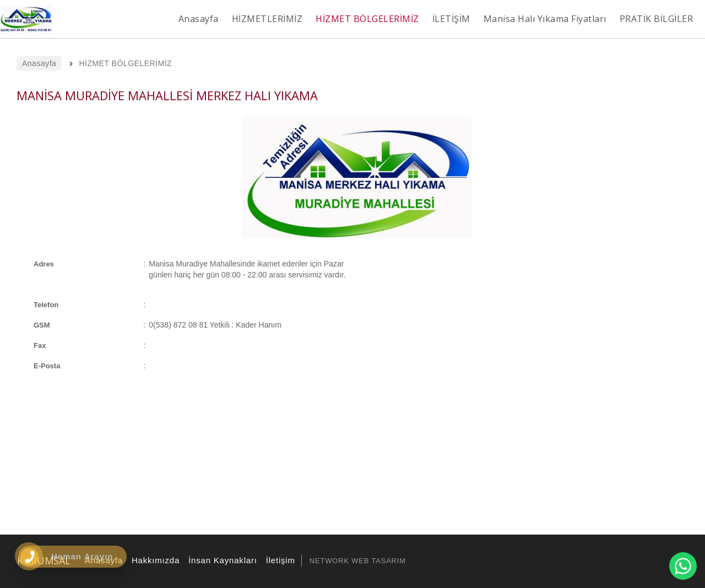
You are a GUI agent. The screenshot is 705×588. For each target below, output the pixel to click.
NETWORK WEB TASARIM (358, 561)
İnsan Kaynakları (221, 560)
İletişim (279, 560)
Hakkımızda (154, 560)
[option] (357, 177)
